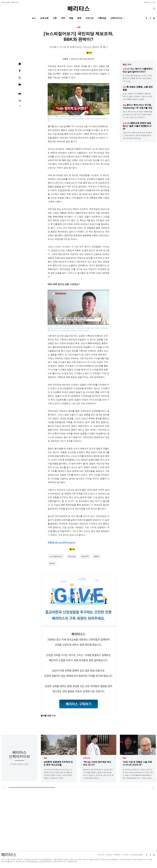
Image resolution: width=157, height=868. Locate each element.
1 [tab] (32, 787)
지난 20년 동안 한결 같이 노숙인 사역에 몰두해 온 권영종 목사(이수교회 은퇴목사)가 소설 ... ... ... (137, 78)
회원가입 (147, 2)
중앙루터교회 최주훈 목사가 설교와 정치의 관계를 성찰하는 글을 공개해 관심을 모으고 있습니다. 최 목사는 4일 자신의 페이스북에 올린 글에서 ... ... (98, 774)
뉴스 (34, 18)
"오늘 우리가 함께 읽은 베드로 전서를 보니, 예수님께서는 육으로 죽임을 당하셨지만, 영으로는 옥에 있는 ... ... (137, 135)
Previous (4, 787)
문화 (79, 18)
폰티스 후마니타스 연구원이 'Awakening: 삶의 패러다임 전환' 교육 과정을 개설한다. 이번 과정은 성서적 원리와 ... (138, 114)
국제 (63, 18)
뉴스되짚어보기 (56, 556)
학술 (71, 18)
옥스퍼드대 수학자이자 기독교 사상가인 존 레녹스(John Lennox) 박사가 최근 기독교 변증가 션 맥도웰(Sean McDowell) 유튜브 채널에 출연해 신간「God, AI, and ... (138, 774)
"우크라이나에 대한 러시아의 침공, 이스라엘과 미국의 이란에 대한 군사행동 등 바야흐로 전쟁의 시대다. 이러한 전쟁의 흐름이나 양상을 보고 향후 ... (58, 774)
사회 (55, 18)
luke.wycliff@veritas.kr (65, 542)
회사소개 (101, 855)
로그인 (153, 2)
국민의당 (72, 556)
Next (153, 787)
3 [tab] (125, 787)
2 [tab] (79, 787)
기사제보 (125, 855)
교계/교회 (44, 18)
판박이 (52, 563)
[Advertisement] (78, 820)
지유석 (66, 59)
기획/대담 (102, 18)
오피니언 (90, 18)
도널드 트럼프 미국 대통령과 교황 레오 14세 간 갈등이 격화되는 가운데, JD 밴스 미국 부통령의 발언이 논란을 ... (138, 96)
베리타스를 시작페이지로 (10, 2)
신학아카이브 (116, 18)
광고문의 (109, 855)
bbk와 (97, 556)
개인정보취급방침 (137, 855)
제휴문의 (117, 855)
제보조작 (85, 556)
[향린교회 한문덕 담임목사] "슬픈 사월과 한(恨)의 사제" (137, 126)
